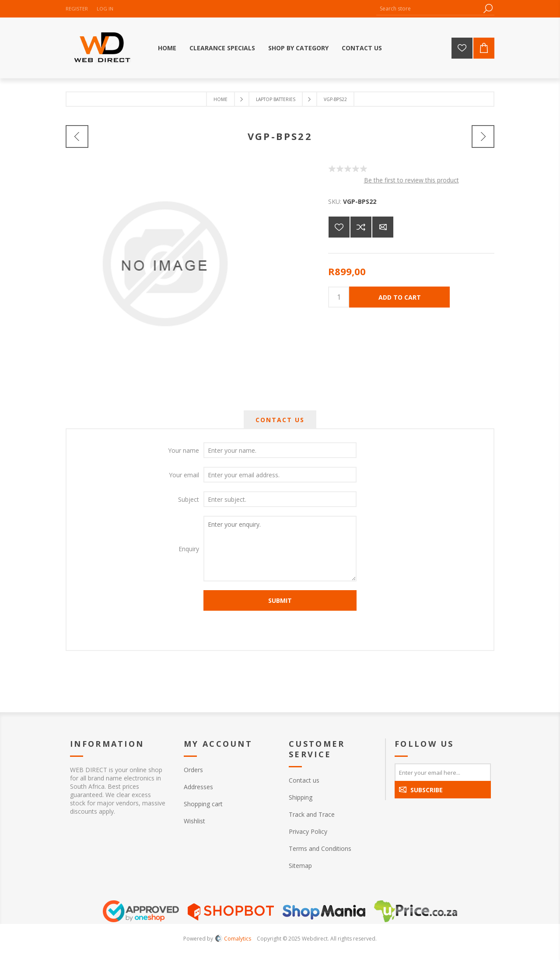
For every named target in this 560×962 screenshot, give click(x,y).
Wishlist (194, 821)
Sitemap (300, 866)
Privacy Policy (308, 831)
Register (77, 9)
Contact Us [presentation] (280, 420)
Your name (184, 450)
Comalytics (233, 939)
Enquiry (189, 549)
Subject (189, 499)
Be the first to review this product (411, 180)
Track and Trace (312, 814)
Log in (105, 9)
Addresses (198, 787)
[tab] (280, 420)
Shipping (301, 797)
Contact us (304, 780)
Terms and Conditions (320, 848)
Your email (184, 475)
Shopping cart (203, 804)
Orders (193, 770)
